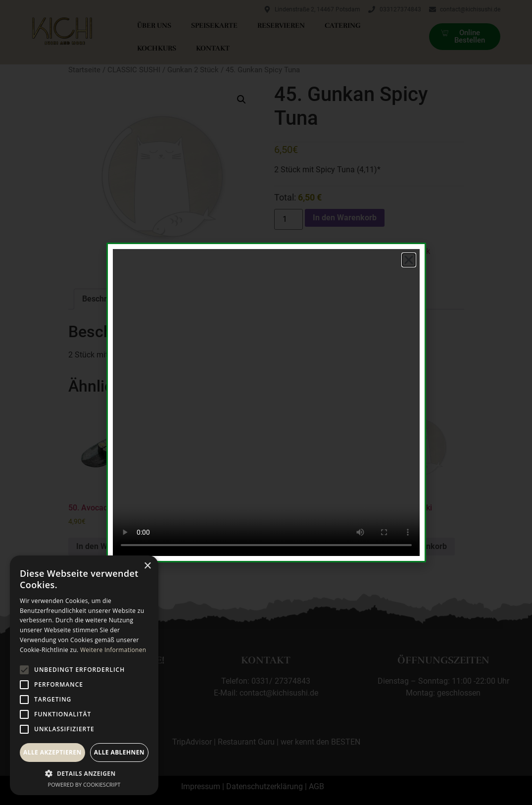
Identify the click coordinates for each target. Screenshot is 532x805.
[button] (409, 260)
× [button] (147, 566)
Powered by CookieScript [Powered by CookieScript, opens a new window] (84, 784)
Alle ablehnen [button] (119, 752)
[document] (266, 402)
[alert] (84, 675)
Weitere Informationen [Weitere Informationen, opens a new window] (113, 650)
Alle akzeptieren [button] (52, 752)
